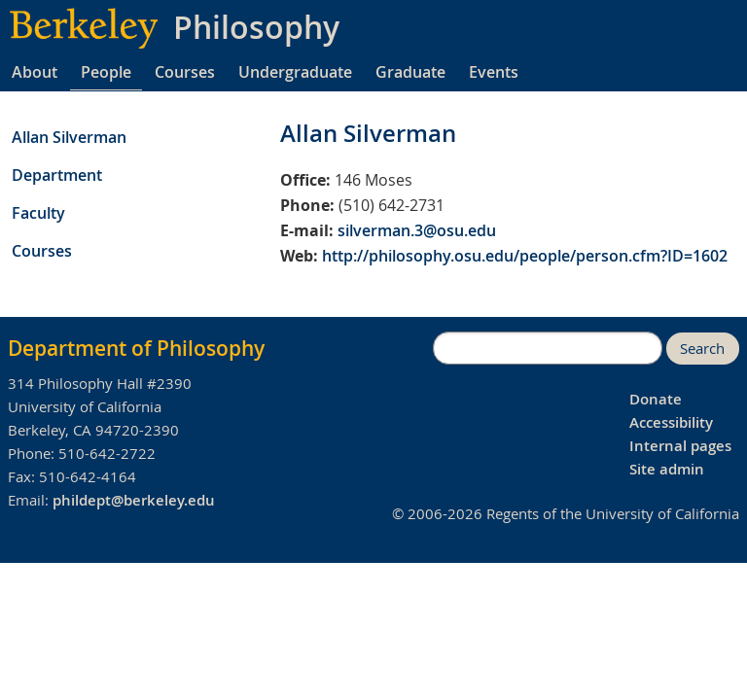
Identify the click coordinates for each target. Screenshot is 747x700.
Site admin (667, 469)
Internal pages (680, 446)
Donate (656, 399)
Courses (185, 72)
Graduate (410, 72)
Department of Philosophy (136, 348)
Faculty (38, 213)
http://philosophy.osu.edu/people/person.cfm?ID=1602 (525, 256)
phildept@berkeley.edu (134, 500)
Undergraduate (295, 72)
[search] (548, 348)
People (106, 72)
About (35, 72)
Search (702, 349)
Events (494, 72)
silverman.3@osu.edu (417, 230)
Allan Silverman (69, 137)
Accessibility (671, 422)
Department (57, 175)
